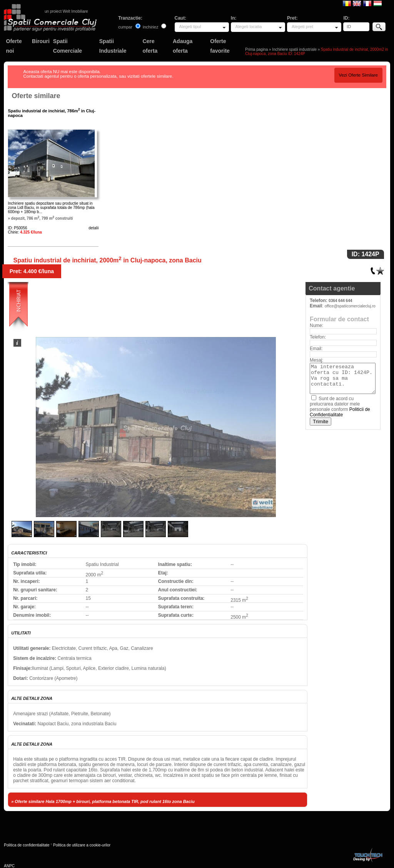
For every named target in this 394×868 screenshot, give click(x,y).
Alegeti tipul (190, 27)
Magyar (378, 3)
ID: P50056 (17, 228)
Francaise (367, 3)
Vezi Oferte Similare (358, 75)
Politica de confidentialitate (27, 845)
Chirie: (25, 232)
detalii (93, 228)
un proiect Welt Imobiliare (66, 11)
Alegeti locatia (249, 27)
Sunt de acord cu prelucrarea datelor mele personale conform (340, 407)
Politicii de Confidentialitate (340, 412)
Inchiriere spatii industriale (294, 49)
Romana (347, 3)
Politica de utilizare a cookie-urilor (82, 845)
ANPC (9, 866)
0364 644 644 (340, 301)
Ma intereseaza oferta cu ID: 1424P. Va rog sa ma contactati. (343, 378)
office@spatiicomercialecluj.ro (350, 306)
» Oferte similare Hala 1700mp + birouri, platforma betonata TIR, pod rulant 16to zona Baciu (103, 801)
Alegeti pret (302, 27)
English (357, 3)
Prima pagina (256, 49)
